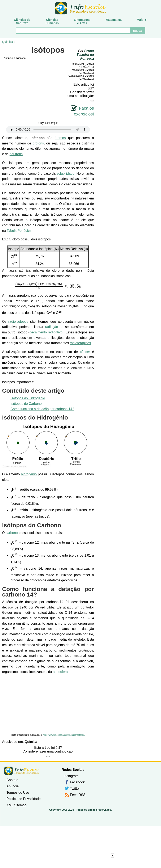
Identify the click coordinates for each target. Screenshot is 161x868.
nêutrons (16, 154)
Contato (12, 780)
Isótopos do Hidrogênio (28, 398)
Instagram (71, 776)
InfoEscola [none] (22, 771)
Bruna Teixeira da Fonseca (85, 55)
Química (8, 42)
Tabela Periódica (19, 231)
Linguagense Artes (82, 21)
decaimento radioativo (46, 332)
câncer (85, 352)
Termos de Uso (18, 793)
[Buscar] (73, 30)
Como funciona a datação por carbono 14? (42, 409)
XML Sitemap (16, 805)
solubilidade (66, 174)
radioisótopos (18, 322)
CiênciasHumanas (52, 21)
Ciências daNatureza (22, 21)
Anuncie (13, 786)
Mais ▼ (142, 20)
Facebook (77, 782)
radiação (51, 327)
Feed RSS (78, 795)
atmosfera (60, 672)
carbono (12, 533)
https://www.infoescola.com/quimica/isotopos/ (64, 735)
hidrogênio (29, 474)
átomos (60, 138)
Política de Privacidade (24, 799)
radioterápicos (80, 343)
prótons (38, 143)
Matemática (114, 20)
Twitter (75, 789)
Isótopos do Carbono (26, 404)
